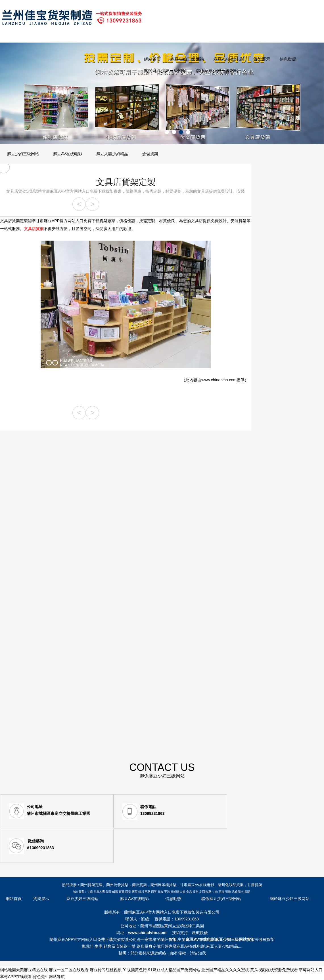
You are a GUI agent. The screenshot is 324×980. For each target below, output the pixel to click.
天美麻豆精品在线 (32, 970)
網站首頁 (152, 59)
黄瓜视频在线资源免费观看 (274, 970)
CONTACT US (162, 771)
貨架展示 (262, 59)
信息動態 (288, 59)
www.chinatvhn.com (219, 380)
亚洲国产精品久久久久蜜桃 (225, 970)
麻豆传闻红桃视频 (106, 970)
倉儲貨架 (150, 154)
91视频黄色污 (135, 970)
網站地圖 (8, 970)
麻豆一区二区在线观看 (69, 970)
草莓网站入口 (311, 970)
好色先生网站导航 (49, 977)
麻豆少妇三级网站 (187, 59)
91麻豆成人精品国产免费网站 (174, 970)
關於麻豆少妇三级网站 (165, 71)
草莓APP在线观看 (16, 977)
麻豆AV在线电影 (229, 59)
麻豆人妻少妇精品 (112, 154)
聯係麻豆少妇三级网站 (217, 71)
